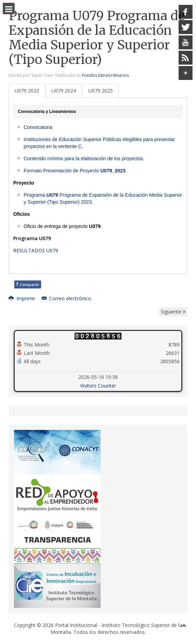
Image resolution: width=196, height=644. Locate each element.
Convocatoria (38, 127)
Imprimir (23, 298)
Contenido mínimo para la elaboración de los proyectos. (84, 158)
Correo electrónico (67, 298)
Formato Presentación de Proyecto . (75, 170)
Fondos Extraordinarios (105, 75)
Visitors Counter (98, 385)
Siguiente (173, 311)
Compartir (28, 284)
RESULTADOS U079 (36, 250)
